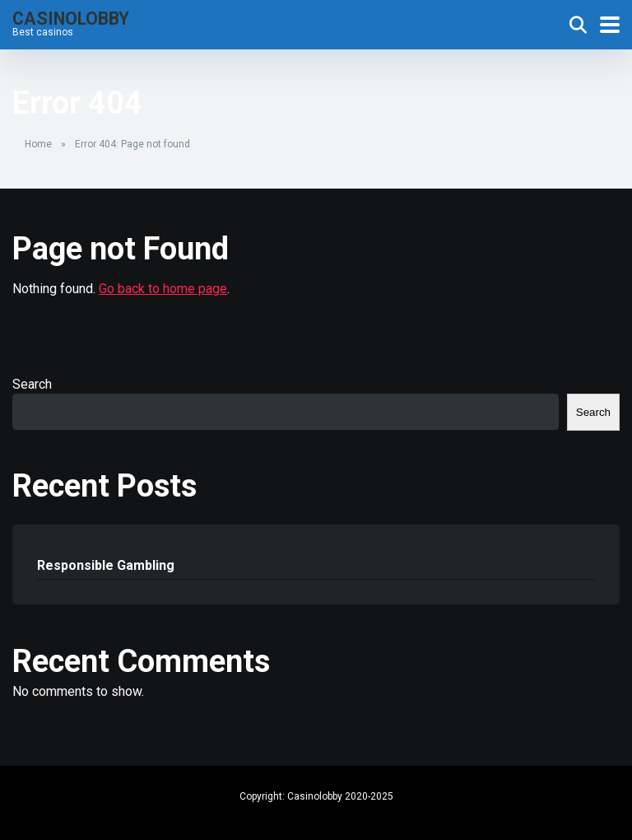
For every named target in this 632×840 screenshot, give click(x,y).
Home (38, 144)
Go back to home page (163, 289)
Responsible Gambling (106, 565)
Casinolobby (71, 18)
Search (32, 384)
